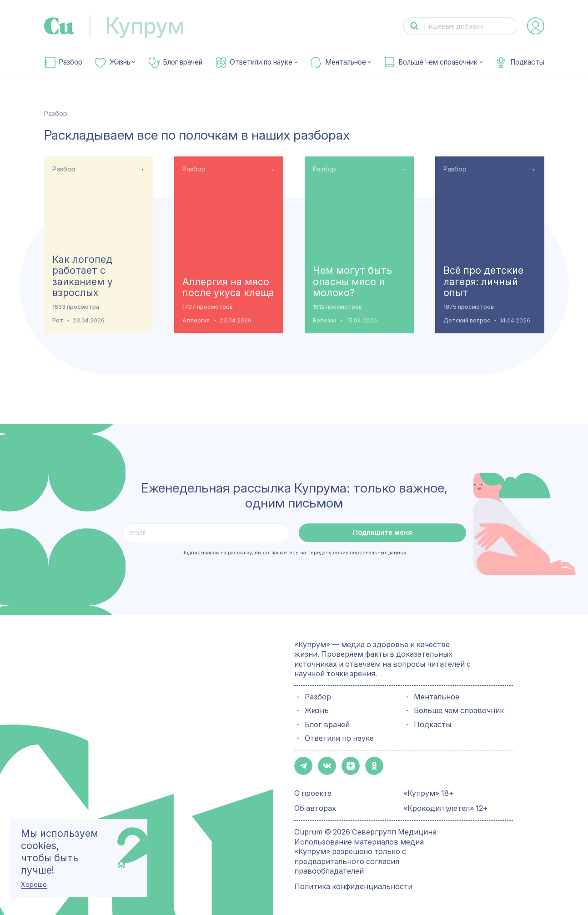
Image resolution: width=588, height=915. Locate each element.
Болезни (325, 320)
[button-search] (414, 26)
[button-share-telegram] (302, 765)
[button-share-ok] (368, 765)
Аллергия (196, 320)
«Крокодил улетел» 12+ (446, 806)
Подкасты (527, 62)
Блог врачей (183, 62)
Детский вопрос (467, 320)
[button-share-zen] (346, 765)
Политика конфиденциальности (353, 885)
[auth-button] (536, 26)
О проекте (313, 791)
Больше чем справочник (438, 62)
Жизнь (120, 62)
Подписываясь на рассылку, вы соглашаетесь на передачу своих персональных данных (294, 553)
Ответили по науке (261, 62)
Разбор (70, 62)
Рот (58, 320)
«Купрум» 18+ (429, 791)
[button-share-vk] (324, 765)
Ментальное (346, 62)
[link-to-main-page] (59, 26)
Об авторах (315, 806)
